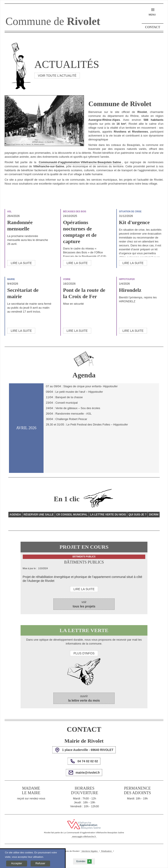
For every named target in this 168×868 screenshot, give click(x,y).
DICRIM (154, 515)
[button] (152, 12)
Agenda (15, 515)
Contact (153, 27)
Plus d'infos (84, 653)
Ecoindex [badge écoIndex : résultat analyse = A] (84, 861)
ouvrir (84, 698)
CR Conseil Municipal (72, 515)
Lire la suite (21, 263)
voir (84, 604)
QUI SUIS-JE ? (137, 515)
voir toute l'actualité (57, 76)
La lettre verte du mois (108, 515)
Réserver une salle (39, 515)
